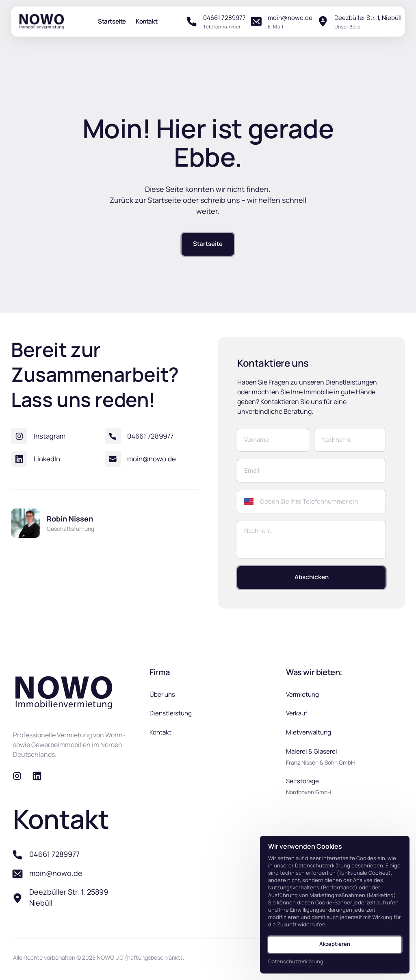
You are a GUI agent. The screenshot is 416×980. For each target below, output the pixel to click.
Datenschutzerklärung (296, 961)
